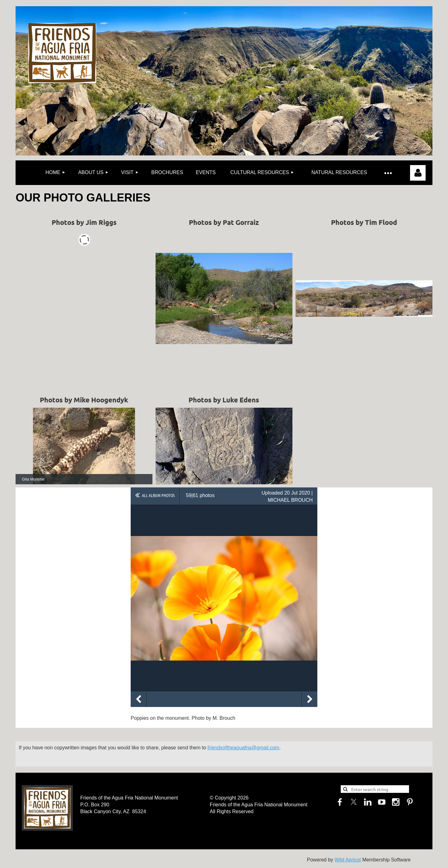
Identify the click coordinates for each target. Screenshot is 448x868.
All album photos (158, 495)
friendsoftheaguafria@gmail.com (243, 748)
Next (310, 699)
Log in (418, 173)
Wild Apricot (348, 860)
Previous (138, 699)
